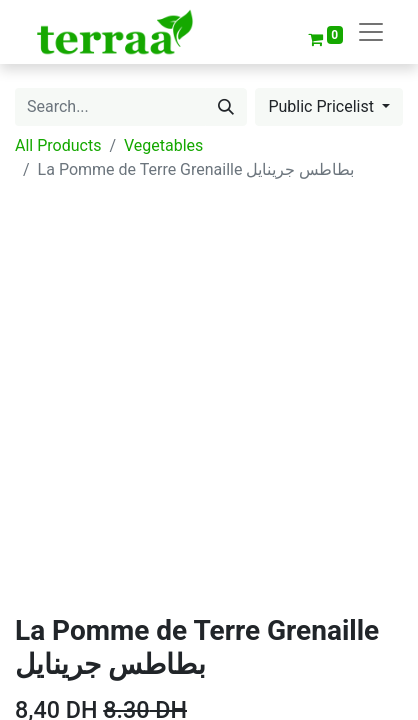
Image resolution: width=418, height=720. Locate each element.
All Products (58, 145)
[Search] (226, 107)
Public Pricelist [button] (323, 106)
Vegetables (163, 145)
